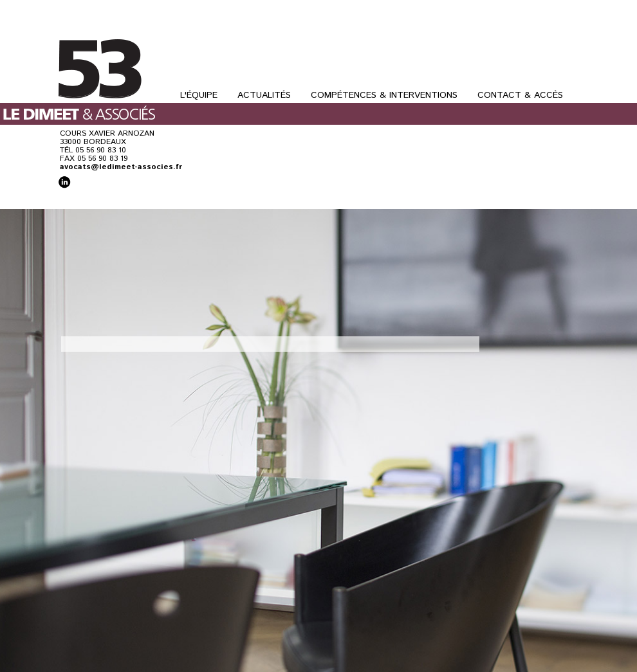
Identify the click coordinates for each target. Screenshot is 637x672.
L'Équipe (199, 95)
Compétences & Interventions (384, 95)
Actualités (264, 95)
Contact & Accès (520, 95)
